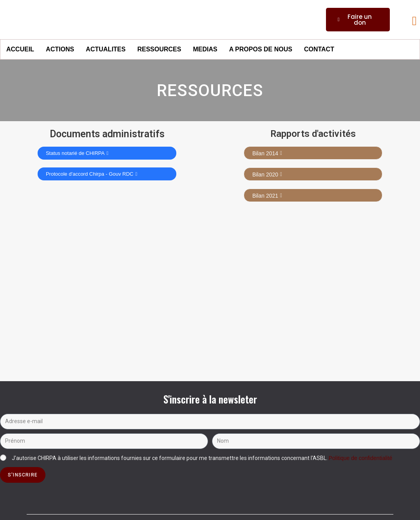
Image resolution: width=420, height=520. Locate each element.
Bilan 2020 (267, 175)
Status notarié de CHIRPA (77, 153)
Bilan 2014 (267, 153)
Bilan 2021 (267, 196)
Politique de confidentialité (361, 458)
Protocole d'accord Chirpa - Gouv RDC (91, 174)
